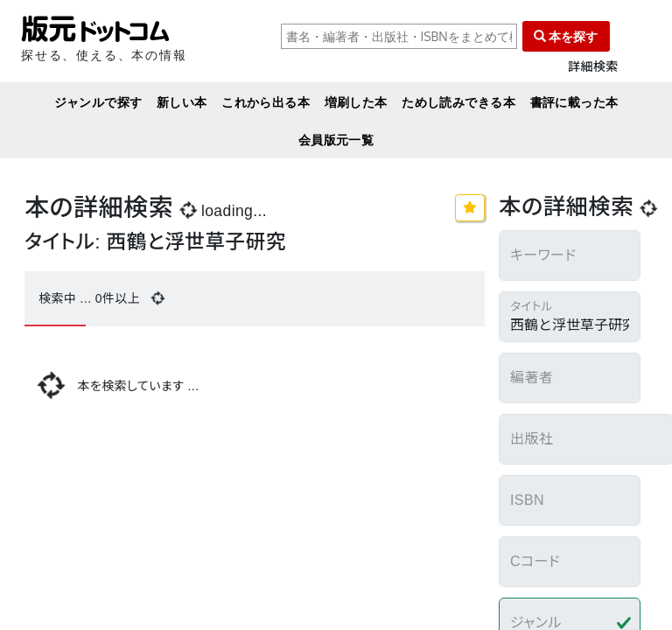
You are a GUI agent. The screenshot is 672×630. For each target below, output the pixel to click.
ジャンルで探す (98, 102)
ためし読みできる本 (458, 102)
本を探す (566, 36)
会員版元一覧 (336, 140)
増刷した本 (356, 102)
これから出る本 (266, 102)
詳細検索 (593, 67)
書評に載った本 (574, 102)
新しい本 (182, 102)
